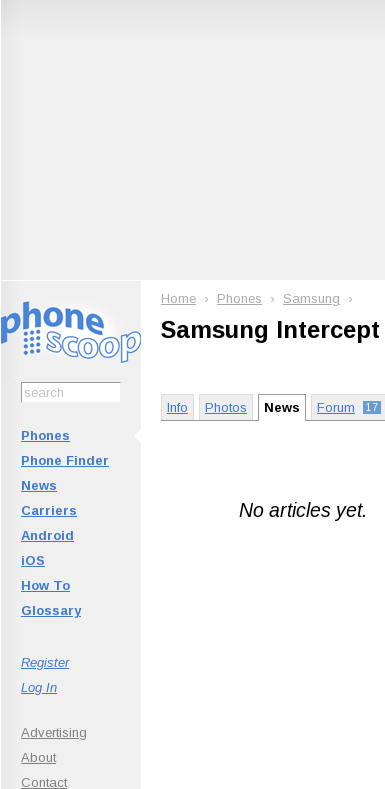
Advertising (54, 732)
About (38, 757)
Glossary (51, 610)
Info (177, 407)
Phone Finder (65, 460)
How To (45, 585)
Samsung (311, 298)
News (39, 485)
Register (45, 662)
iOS (33, 560)
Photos (226, 407)
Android (47, 535)
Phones (45, 435)
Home (178, 298)
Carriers (49, 510)
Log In (39, 687)
